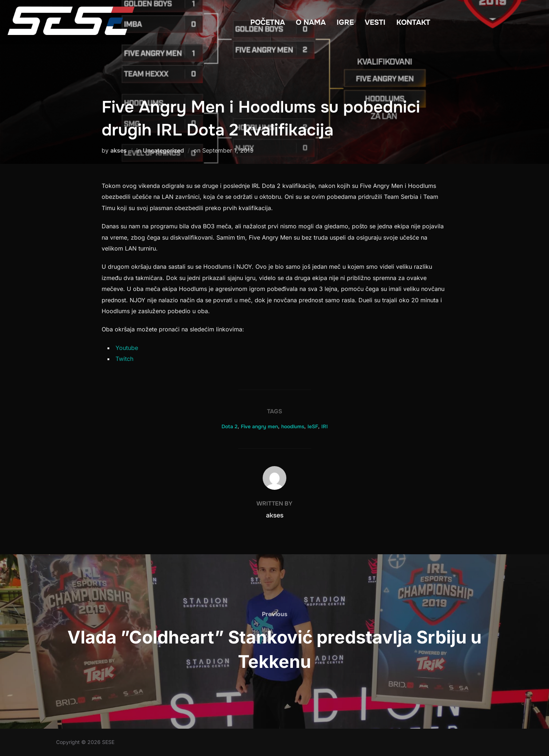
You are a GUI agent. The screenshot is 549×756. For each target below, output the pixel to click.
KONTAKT (413, 22)
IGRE (345, 22)
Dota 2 (230, 426)
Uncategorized (163, 150)
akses (119, 150)
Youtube (127, 348)
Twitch (124, 359)
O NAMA (311, 22)
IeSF (313, 426)
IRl (324, 426)
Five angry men (259, 426)
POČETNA (268, 22)
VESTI (375, 22)
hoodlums (293, 426)
